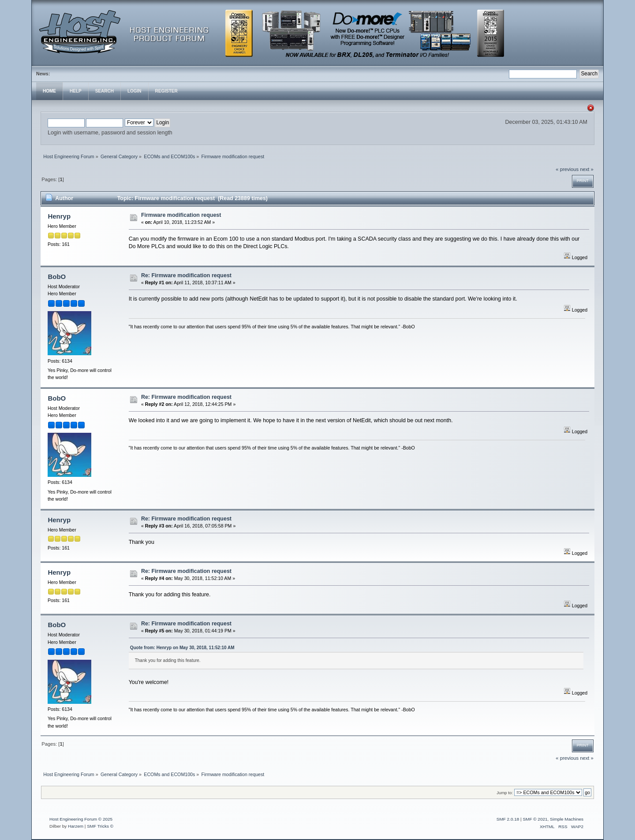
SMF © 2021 (535, 819)
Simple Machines (567, 819)
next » (587, 169)
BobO (57, 277)
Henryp (59, 216)
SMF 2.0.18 (508, 819)
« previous (567, 169)
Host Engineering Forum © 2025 (81, 819)
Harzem (76, 826)
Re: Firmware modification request (186, 275)
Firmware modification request (181, 215)
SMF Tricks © (100, 826)
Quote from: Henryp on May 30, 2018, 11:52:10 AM (182, 648)
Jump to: (505, 793)
